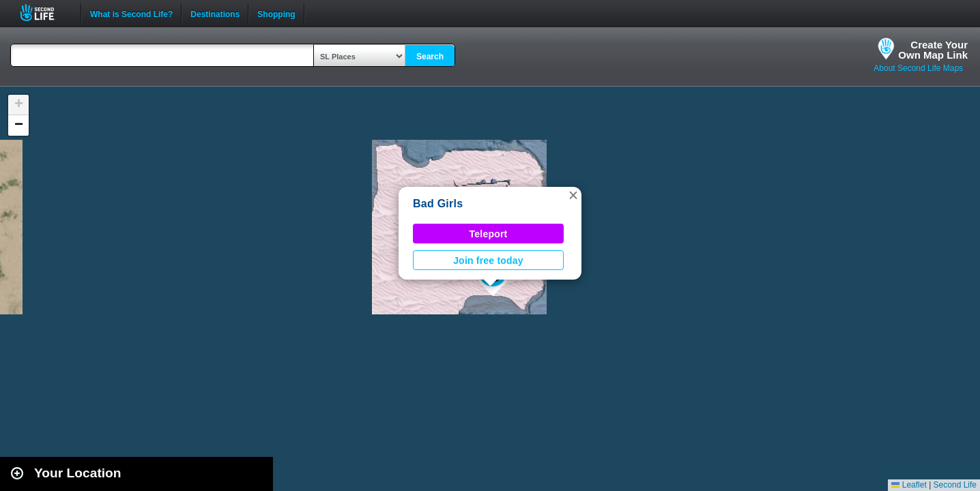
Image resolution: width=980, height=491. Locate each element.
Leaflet (909, 485)
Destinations (215, 13)
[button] (573, 195)
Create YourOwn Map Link (933, 50)
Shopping (276, 13)
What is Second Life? (131, 13)
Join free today (488, 261)
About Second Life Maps (918, 68)
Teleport (489, 234)
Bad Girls (438, 204)
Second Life (45, 13)
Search (430, 57)
